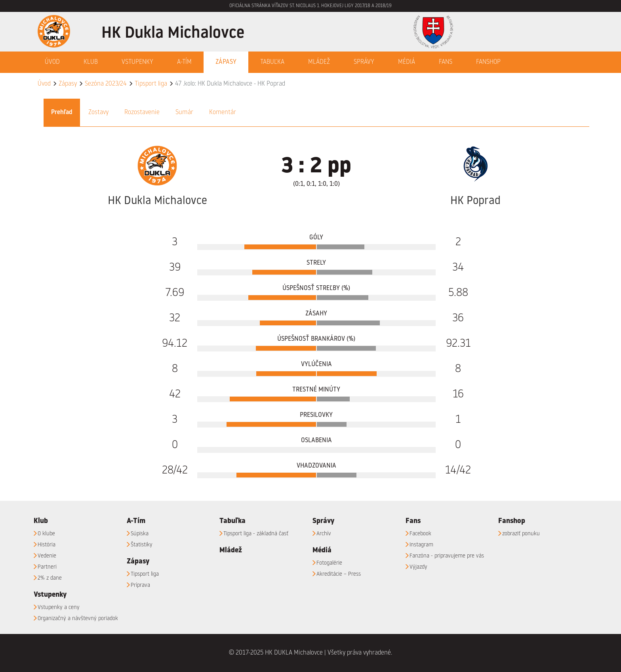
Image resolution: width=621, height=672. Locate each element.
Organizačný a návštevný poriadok (78, 619)
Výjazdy (418, 567)
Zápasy (68, 84)
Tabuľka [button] (272, 62)
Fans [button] (446, 62)
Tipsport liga (151, 84)
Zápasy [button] (226, 62)
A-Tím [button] (184, 62)
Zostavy (98, 113)
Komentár (223, 113)
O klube (46, 534)
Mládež (319, 62)
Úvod (52, 62)
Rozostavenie (142, 113)
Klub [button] (91, 62)
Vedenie (47, 556)
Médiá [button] (407, 62)
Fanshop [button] (488, 62)
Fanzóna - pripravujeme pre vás (447, 556)
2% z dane (50, 578)
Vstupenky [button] (137, 62)
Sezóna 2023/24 (106, 84)
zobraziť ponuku (521, 534)
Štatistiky (142, 545)
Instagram (421, 545)
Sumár (184, 113)
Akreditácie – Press (339, 574)
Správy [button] (364, 62)
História (47, 545)
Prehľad (62, 113)
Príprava (140, 585)
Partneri (47, 567)
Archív (324, 534)
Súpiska (140, 534)
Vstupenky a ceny (59, 607)
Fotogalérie (329, 563)
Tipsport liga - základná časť (256, 534)
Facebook (420, 534)
